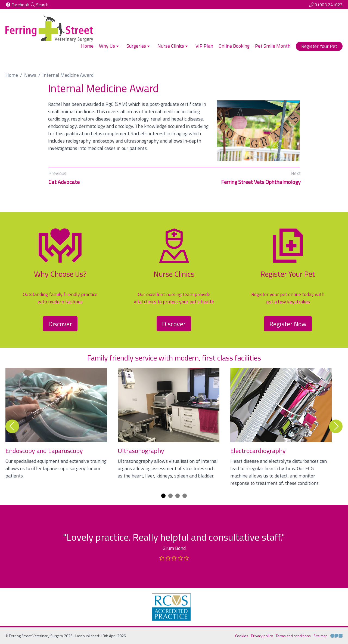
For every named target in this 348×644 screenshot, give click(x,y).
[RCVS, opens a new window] (171, 607)
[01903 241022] (326, 5)
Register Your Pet (319, 46)
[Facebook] (17, 5)
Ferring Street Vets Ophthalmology (261, 182)
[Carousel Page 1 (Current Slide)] (163, 496)
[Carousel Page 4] (185, 496)
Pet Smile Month (273, 46)
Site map (321, 636)
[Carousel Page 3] (178, 496)
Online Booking (234, 46)
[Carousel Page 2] (170, 496)
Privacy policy (262, 636)
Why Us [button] (109, 46)
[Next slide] (336, 426)
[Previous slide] (12, 426)
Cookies (242, 636)
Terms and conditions (293, 636)
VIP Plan (204, 46)
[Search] (39, 5)
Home (87, 46)
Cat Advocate (64, 182)
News (30, 75)
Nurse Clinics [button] (173, 46)
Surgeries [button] (139, 46)
